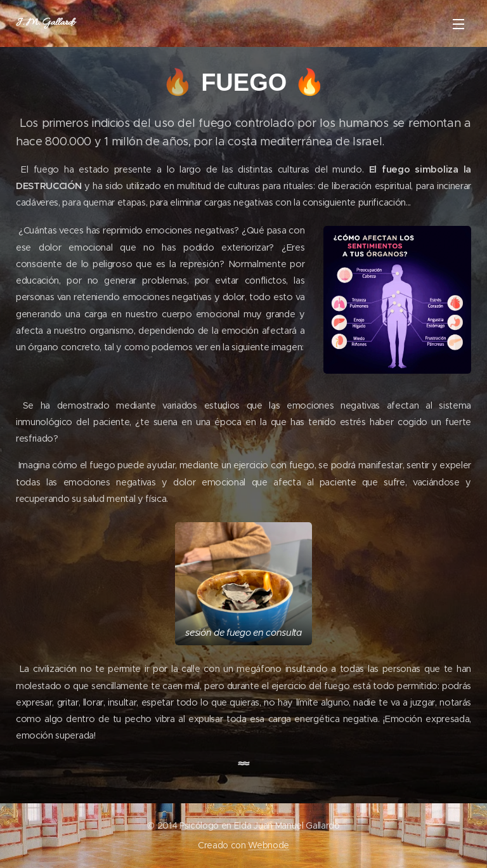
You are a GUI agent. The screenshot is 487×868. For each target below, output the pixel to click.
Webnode (269, 845)
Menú (458, 24)
